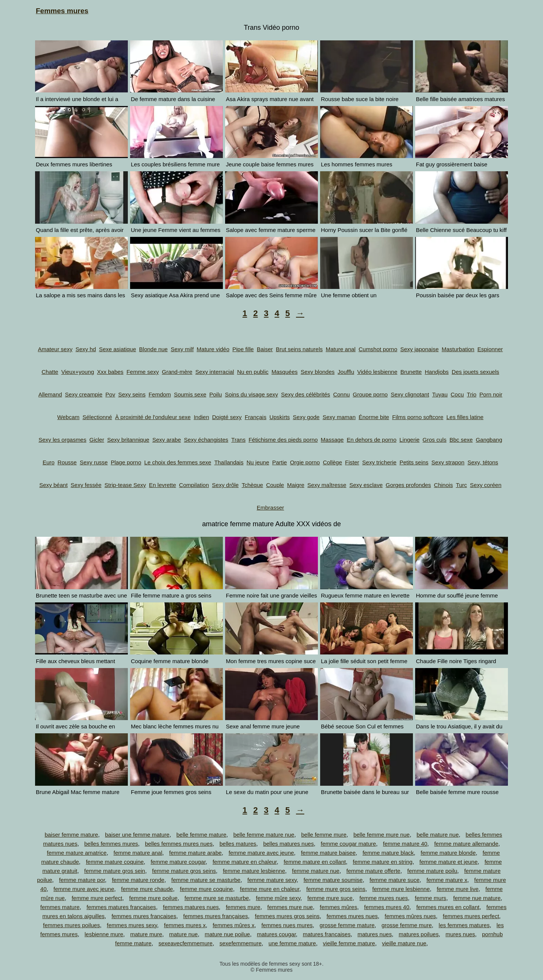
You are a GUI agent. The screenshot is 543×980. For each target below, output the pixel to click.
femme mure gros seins (336, 889)
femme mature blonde (448, 853)
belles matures (238, 844)
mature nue (184, 934)
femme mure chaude (147, 889)
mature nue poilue (227, 934)
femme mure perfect (97, 898)
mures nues (460, 934)
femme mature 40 (405, 844)
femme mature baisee (328, 853)
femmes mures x (185, 925)
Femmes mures (62, 11)
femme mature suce (395, 880)
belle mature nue (438, 835)
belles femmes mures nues (179, 844)
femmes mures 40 (387, 907)
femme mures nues (383, 898)
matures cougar (276, 934)
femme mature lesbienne (254, 871)
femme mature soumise (333, 880)
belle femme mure (324, 835)
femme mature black (388, 853)
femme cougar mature (348, 844)
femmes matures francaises (121, 907)
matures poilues (419, 934)
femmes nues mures (287, 925)
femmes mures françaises (216, 916)
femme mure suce (330, 898)
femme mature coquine (115, 862)
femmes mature (60, 907)
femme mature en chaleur (245, 862)
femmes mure (243, 907)
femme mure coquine (206, 889)
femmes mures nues (352, 916)
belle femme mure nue (381, 835)
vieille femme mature (349, 943)
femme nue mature (477, 898)
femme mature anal (138, 853)
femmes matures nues (191, 907)
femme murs (430, 898)
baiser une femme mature (137, 835)
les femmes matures (464, 925)
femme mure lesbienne (401, 889)
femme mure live (458, 889)
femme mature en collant (315, 862)
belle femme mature (202, 835)
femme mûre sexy (278, 898)
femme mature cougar (178, 862)
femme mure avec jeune (84, 889)
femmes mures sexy (132, 925)
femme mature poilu (432, 871)
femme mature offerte (374, 871)
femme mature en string (383, 862)
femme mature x (447, 880)
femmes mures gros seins (287, 916)
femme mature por (82, 880)
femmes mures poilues (71, 925)
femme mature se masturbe (206, 880)
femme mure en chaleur (270, 889)
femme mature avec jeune (261, 853)
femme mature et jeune (448, 862)
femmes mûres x (234, 925)
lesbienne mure (104, 934)
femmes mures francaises (144, 916)
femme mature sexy (272, 880)
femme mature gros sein (115, 871)
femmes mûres (338, 907)
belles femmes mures (111, 844)
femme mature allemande (466, 844)
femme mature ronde (138, 880)
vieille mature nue (404, 943)
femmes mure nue (290, 907)
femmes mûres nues (410, 916)
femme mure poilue (153, 898)
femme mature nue (316, 871)
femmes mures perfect (471, 916)
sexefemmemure (241, 943)
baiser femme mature (71, 835)
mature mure (146, 934)
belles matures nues (288, 844)
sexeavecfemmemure (185, 943)
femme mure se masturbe (217, 898)
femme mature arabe (196, 853)
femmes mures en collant (448, 907)
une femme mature (292, 943)
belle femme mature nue (264, 835)
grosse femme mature (347, 925)
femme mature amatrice (77, 853)
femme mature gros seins (184, 871)
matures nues (375, 934)
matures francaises (327, 934)
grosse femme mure (407, 925)
